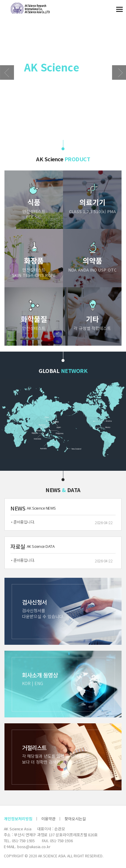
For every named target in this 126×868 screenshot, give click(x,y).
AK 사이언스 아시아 (28, 8)
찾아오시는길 (75, 819)
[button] (119, 72)
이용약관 (48, 819)
